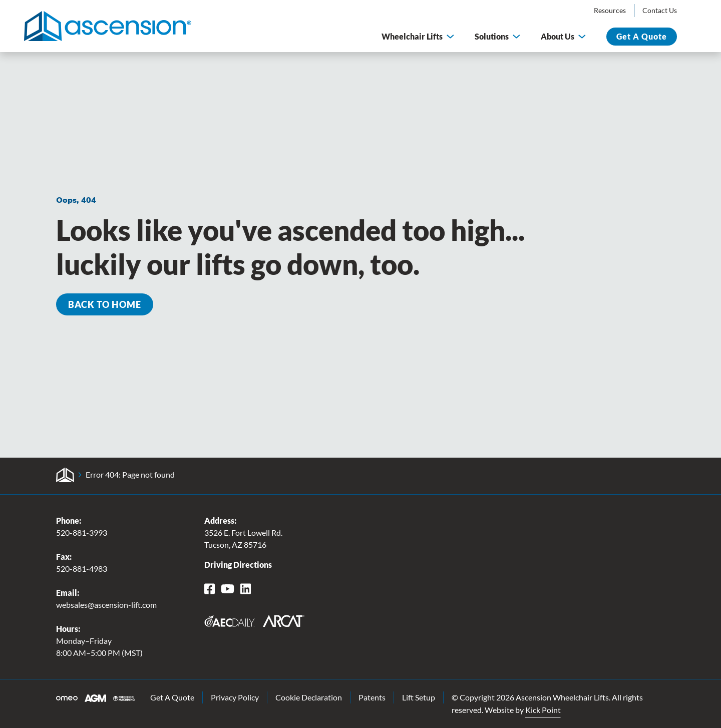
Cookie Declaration (309, 697)
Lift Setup (419, 697)
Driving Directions (238, 565)
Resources (610, 10)
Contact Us (660, 10)
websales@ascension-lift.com (106, 605)
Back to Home (105, 304)
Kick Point (543, 710)
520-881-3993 (82, 532)
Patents (372, 697)
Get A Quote (172, 697)
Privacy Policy (235, 697)
